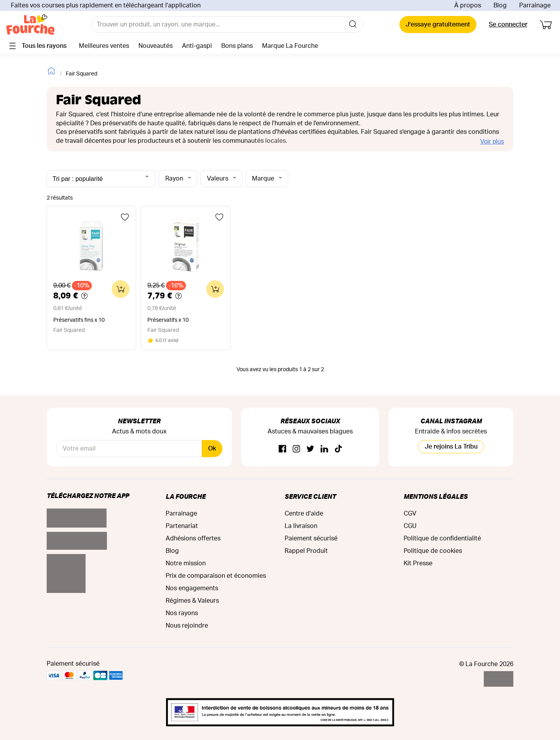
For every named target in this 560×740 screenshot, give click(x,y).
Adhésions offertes (193, 538)
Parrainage (535, 5)
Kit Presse (418, 563)
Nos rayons (182, 613)
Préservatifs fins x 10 (79, 320)
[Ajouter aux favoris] (125, 217)
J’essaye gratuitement (438, 25)
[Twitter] (310, 449)
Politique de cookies (433, 551)
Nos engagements (192, 588)
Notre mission (186, 563)
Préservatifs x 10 (168, 320)
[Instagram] (296, 449)
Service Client (310, 496)
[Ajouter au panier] (121, 289)
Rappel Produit (306, 551)
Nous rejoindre (187, 626)
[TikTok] (338, 449)
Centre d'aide (304, 514)
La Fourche (186, 496)
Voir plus (492, 141)
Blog (500, 5)
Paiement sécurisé (311, 538)
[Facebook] (282, 449)
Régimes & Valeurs (192, 601)
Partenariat (182, 526)
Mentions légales (436, 496)
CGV (410, 514)
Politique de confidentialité (442, 538)
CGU (410, 526)
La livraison (301, 526)
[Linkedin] (324, 449)
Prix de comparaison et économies (216, 576)
